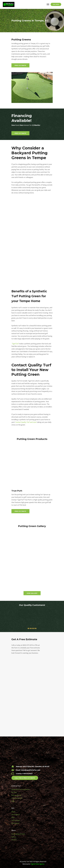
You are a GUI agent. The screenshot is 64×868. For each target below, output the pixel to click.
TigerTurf (15, 344)
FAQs (13, 817)
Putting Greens (16, 795)
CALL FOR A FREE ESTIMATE (25, 778)
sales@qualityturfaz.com (31, 770)
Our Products (16, 815)
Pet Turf (14, 792)
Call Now (56, 4)
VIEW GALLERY (32, 593)
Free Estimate (20, 65)
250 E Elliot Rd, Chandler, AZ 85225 (36, 766)
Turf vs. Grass (16, 820)
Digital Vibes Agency (38, 864)
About (13, 812)
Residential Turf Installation (21, 789)
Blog (13, 801)
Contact (14, 840)
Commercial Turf (17, 798)
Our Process (15, 823)
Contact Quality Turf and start (26, 422)
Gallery (14, 837)
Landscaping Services (18, 834)
